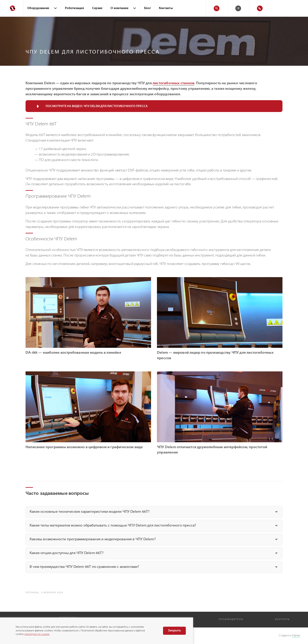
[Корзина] (238, 8)
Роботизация (75, 8)
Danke (296, 636)
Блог (148, 8)
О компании (119, 8)
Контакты (166, 8)
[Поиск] (217, 8)
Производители (231, 619)
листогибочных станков (173, 84)
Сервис (97, 8)
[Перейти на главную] (12, 8)
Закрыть (174, 631)
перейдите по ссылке (37, 634)
